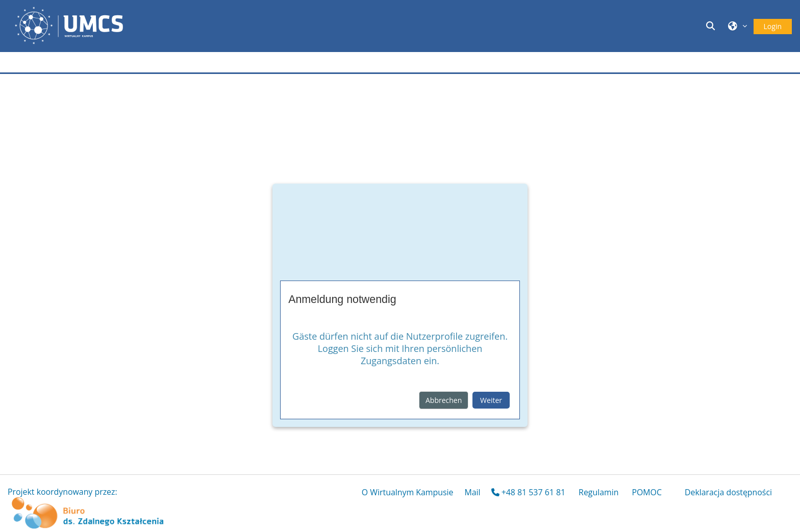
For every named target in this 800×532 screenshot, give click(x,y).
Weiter (491, 400)
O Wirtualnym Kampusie (408, 492)
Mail (472, 492)
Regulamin (598, 492)
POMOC (647, 492)
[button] (712, 26)
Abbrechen (444, 400)
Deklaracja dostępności (728, 492)
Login (773, 26)
